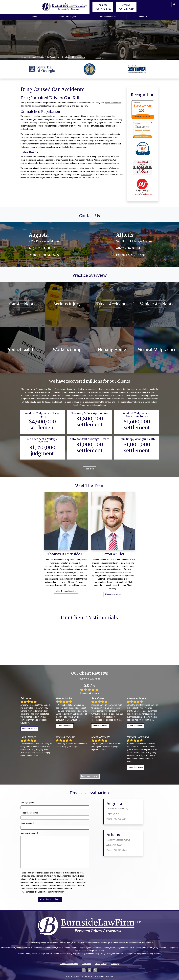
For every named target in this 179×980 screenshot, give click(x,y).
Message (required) (29, 833)
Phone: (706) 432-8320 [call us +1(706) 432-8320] (44, 255)
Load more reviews (90, 776)
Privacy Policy (101, 964)
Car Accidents (53, 57)
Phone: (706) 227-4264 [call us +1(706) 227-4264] (131, 255)
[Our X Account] (95, 971)
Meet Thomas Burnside (66, 591)
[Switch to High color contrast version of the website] (174, 4)
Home (34, 17)
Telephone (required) (30, 813)
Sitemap (115, 964)
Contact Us (143, 17)
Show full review (29, 729)
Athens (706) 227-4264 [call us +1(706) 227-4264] (126, 7)
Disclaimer (86, 964)
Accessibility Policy (69, 964)
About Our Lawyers (68, 17)
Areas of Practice (107, 17)
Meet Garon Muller (113, 594)
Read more (89, 469)
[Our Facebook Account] (84, 971)
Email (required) (27, 823)
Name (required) (28, 803)
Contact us (86, 175)
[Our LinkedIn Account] (89, 971)
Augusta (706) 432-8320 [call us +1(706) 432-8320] (103, 7)
